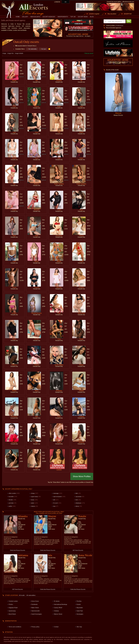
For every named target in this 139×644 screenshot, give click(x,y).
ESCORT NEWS (83, 17)
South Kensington (37, 614)
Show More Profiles (82, 476)
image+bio (11, 53)
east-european (58, 497)
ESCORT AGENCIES (49, 17)
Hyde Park (80, 611)
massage (56, 493)
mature (33, 506)
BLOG (92, 17)
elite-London (12, 493)
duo (54, 506)
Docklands (34, 604)
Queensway (12, 611)
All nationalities (31, 595)
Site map (79, 627)
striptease (78, 503)
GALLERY (25, 17)
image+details (19, 53)
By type (44, 49)
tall (54, 500)
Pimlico (11, 604)
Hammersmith (35, 611)
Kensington (80, 614)
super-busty (34, 497)
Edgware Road (13, 608)
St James (57, 601)
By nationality (33, 49)
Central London (13, 601)
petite (10, 506)
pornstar (11, 503)
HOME (18, 17)
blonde (11, 500)
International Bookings (60, 604)
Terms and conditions (15, 627)
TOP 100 (73, 17)
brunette (11, 497)
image (4, 53)
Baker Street (35, 608)
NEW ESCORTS (35, 17)
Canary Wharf (58, 608)
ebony (77, 506)
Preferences (120, 25)
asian (33, 503)
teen (77, 500)
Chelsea (56, 611)
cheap (33, 493)
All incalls (22, 595)
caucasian (78, 497)
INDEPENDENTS (63, 17)
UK (66, 2)
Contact (56, 627)
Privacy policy (35, 627)
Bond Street (12, 614)
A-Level (55, 503)
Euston (79, 604)
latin (77, 493)
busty (33, 500)
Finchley (79, 601)
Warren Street (58, 614)
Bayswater (80, 608)
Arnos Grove (35, 601)
